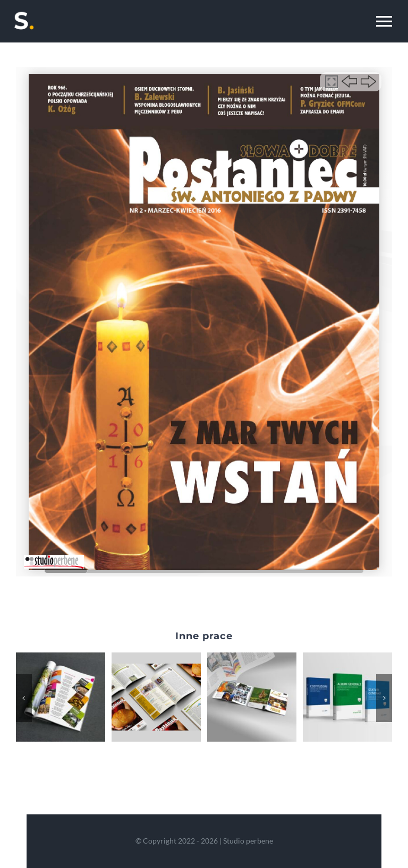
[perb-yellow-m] (24, 12)
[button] (24, 698)
